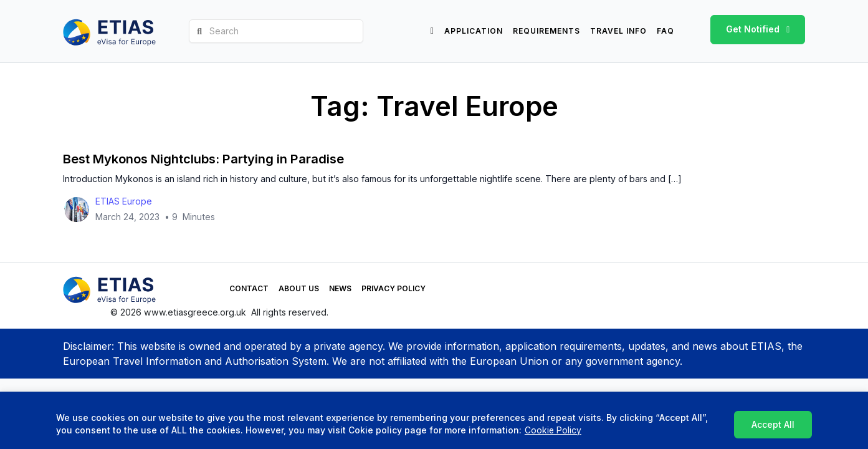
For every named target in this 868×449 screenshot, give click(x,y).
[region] (434, 421)
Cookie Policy (553, 431)
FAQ (665, 31)
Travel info (618, 31)
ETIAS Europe (124, 202)
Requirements (546, 31)
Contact (213, 289)
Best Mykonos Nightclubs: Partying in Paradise (202, 160)
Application (474, 31)
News (305, 289)
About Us (263, 289)
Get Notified (753, 29)
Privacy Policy (358, 289)
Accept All (774, 424)
